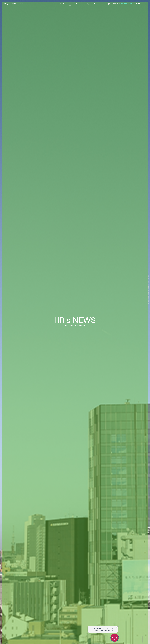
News (96, 4)
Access (103, 4)
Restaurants (80, 4)
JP (136, 4)
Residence (70, 4)
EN (139, 4)
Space (89, 4)
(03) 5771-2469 (126, 4)
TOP (56, 4)
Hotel (62, 4)
